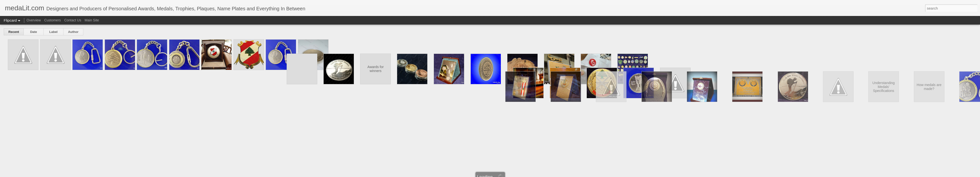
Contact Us (73, 20)
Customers (53, 20)
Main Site (92, 20)
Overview (34, 20)
